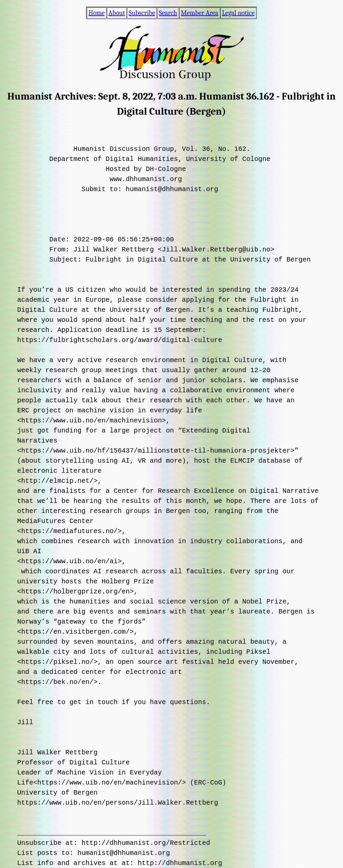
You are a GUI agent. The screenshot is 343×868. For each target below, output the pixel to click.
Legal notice (238, 13)
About (117, 13)
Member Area (200, 13)
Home (97, 13)
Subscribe (142, 13)
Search (168, 13)
